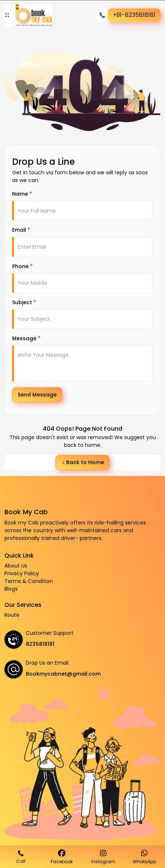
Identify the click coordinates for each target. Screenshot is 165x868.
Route (12, 615)
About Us (16, 566)
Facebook (62, 857)
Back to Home (82, 462)
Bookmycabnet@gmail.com (63, 674)
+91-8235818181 (134, 15)
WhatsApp (144, 857)
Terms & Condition (29, 581)
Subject (24, 302)
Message (26, 338)
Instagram (103, 857)
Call (21, 857)
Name (22, 194)
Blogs (11, 589)
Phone (22, 266)
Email (21, 230)
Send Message (37, 395)
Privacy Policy (22, 573)
